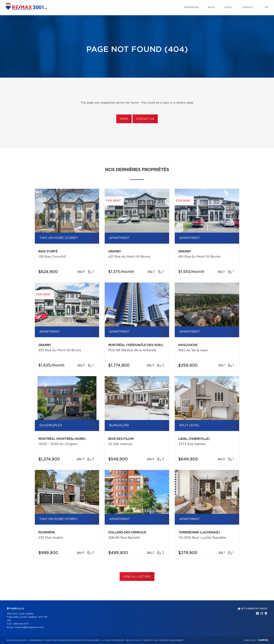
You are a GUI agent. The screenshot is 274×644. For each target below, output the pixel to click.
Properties (192, 7)
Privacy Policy (134, 640)
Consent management (171, 640)
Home (124, 119)
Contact (248, 7)
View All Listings (137, 577)
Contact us (145, 119)
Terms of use (150, 640)
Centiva (262, 640)
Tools (228, 7)
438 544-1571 (21, 624)
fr (266, 7)
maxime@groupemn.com (29, 627)
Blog (212, 7)
